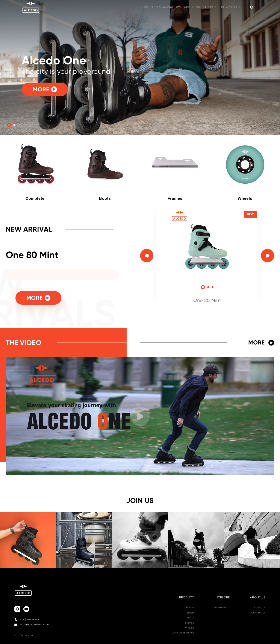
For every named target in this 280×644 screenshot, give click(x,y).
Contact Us (259, 613)
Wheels (190, 628)
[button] (203, 287)
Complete (188, 608)
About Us (260, 608)
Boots (190, 618)
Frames (190, 623)
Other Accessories (183, 633)
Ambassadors (221, 608)
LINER (191, 613)
